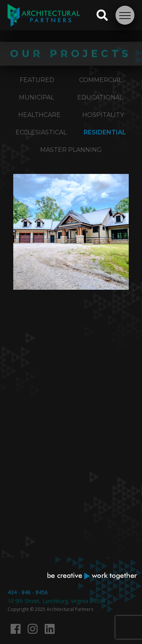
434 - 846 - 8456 (28, 592)
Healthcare (39, 115)
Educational (100, 97)
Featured (37, 80)
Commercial (101, 80)
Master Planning (71, 150)
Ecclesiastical (41, 132)
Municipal (37, 97)
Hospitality (103, 115)
